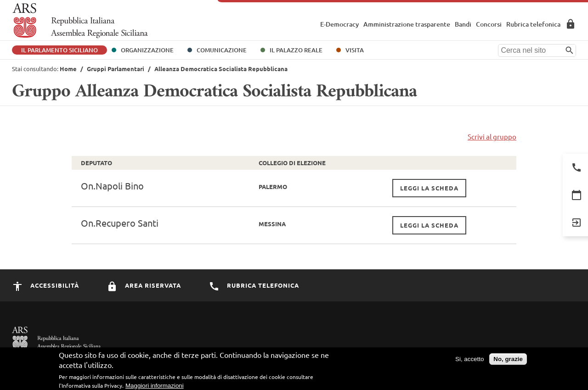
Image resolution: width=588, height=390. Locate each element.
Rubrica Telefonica (254, 285)
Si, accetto (469, 359)
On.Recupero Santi (120, 223)
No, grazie (508, 359)
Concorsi (489, 24)
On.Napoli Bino (112, 186)
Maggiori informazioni (155, 386)
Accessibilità (45, 285)
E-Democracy (339, 24)
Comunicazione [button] (222, 50)
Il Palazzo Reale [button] (296, 50)
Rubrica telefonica (533, 24)
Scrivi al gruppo (492, 136)
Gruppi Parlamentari (116, 69)
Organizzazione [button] (147, 50)
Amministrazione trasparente (407, 24)
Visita (355, 50)
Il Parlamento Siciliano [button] (59, 50)
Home (68, 69)
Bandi (463, 24)
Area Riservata (571, 24)
